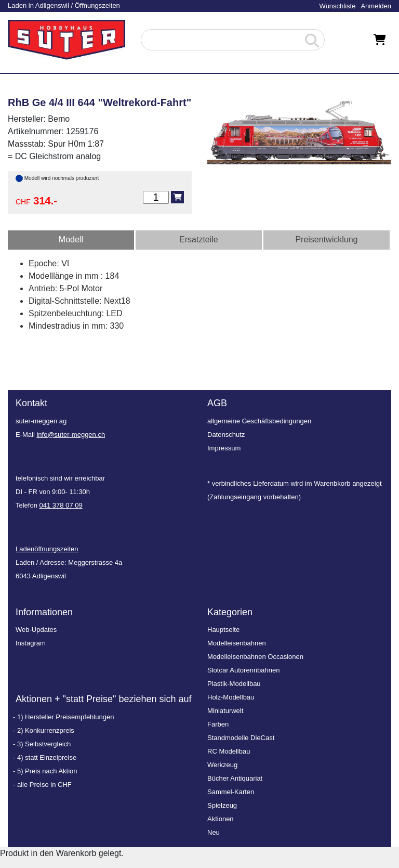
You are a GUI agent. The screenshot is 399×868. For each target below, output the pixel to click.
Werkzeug (222, 765)
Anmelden (376, 6)
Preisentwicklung (326, 239)
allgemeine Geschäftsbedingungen (259, 421)
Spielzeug (222, 805)
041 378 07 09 (61, 505)
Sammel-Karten (231, 792)
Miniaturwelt (225, 711)
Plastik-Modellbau (234, 684)
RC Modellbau (229, 751)
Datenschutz (226, 435)
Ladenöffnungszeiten (47, 549)
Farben (218, 724)
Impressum (224, 448)
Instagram (31, 643)
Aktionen (221, 819)
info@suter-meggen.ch (71, 435)
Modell (71, 239)
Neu (214, 832)
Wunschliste (338, 6)
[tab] (71, 240)
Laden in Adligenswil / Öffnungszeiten (64, 5)
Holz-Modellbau (231, 697)
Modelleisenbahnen (237, 643)
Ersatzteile (199, 239)
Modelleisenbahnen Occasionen (255, 657)
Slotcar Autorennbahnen (244, 670)
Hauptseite (223, 630)
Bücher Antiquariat (235, 778)
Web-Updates (36, 630)
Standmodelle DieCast (241, 738)
